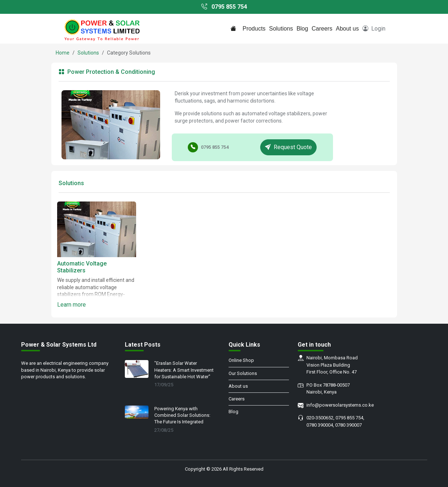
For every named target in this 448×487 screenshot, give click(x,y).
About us (347, 29)
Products (254, 29)
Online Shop (241, 360)
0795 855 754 (224, 7)
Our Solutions (243, 373)
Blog (302, 29)
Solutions (281, 29)
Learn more (72, 305)
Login (374, 29)
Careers (322, 29)
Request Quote (288, 147)
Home (63, 53)
